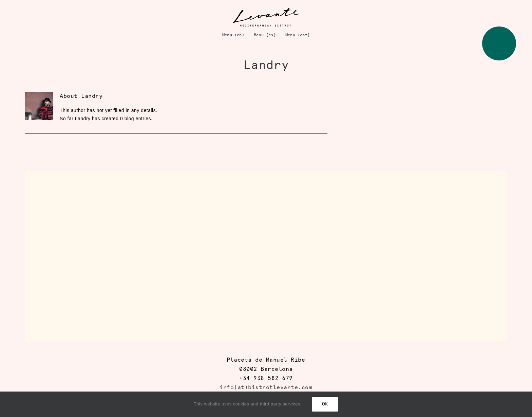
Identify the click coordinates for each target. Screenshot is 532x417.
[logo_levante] (266, 10)
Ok (325, 404)
